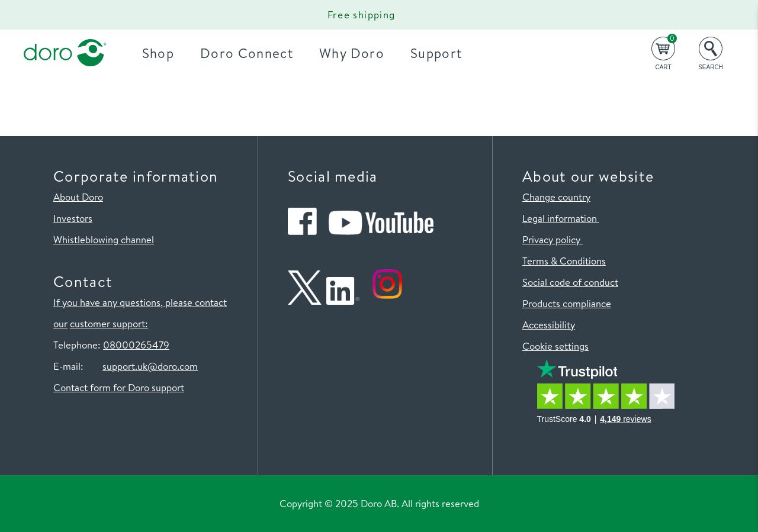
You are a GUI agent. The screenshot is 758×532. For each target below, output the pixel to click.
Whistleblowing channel (104, 239)
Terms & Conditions (564, 261)
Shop (158, 53)
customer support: (109, 323)
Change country (556, 197)
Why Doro (352, 53)
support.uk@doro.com (150, 366)
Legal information (561, 218)
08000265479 (136, 345)
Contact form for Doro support (119, 387)
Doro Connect (247, 53)
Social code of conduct (570, 282)
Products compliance (567, 303)
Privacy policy (553, 239)
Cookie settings (555, 346)
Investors (73, 218)
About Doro (78, 197)
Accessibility (549, 325)
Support (436, 53)
